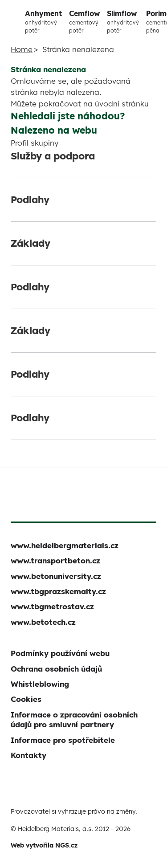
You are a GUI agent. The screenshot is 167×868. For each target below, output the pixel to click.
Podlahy (30, 200)
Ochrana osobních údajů (56, 669)
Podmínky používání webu (60, 653)
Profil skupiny (35, 143)
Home (22, 49)
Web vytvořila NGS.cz (44, 845)
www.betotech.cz (43, 622)
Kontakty (29, 755)
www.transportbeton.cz (55, 560)
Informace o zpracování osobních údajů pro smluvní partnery (74, 719)
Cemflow (84, 22)
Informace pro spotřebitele (63, 740)
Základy (31, 243)
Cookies (26, 699)
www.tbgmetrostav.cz (52, 606)
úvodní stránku (122, 104)
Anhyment (43, 22)
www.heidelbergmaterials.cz (65, 545)
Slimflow (123, 22)
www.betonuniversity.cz (56, 576)
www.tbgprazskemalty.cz (58, 591)
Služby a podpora (53, 156)
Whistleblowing (40, 684)
